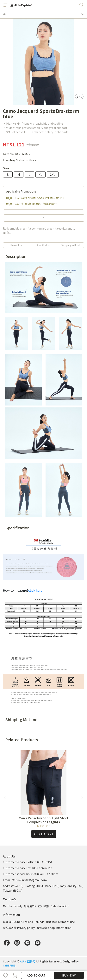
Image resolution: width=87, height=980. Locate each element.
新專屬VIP (30, 906)
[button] (82, 798)
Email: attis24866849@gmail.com (25, 880)
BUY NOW (69, 975)
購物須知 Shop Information (54, 928)
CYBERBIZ (9, 965)
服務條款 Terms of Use (60, 922)
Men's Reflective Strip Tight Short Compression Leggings (43, 820)
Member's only (12, 906)
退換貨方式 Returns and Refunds (24, 922)
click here (35, 590)
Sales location (60, 906)
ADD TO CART (36, 975)
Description (16, 245)
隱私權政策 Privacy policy (19, 928)
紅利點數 (44, 906)
